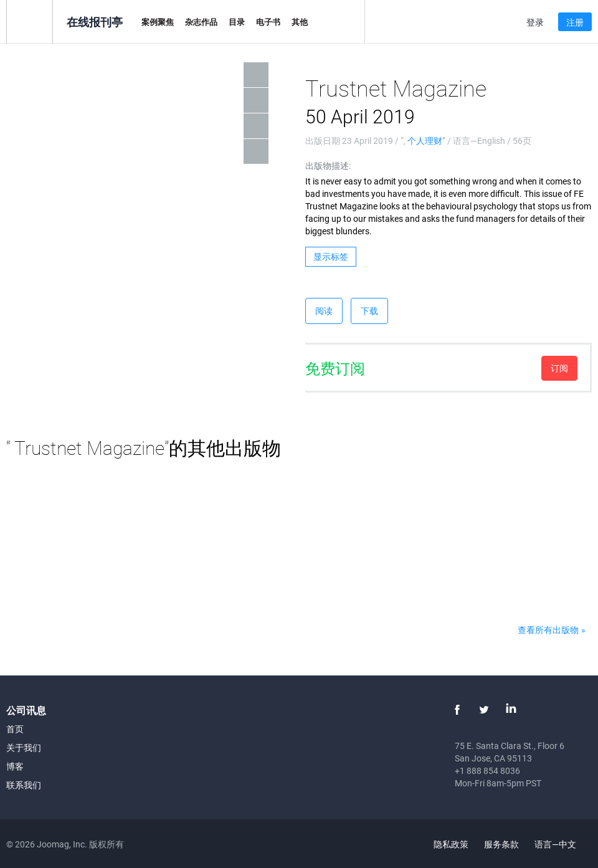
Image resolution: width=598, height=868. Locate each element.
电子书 (268, 22)
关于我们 (24, 747)
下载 (369, 311)
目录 (237, 22)
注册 (575, 22)
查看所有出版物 (548, 630)
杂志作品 (201, 22)
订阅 (559, 368)
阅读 (324, 311)
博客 (15, 766)
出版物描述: (328, 165)
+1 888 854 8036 (487, 770)
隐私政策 (451, 844)
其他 (300, 22)
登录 (535, 22)
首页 (15, 729)
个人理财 (425, 141)
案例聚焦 (158, 22)
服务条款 (501, 844)
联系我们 (24, 785)
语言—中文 (562, 844)
